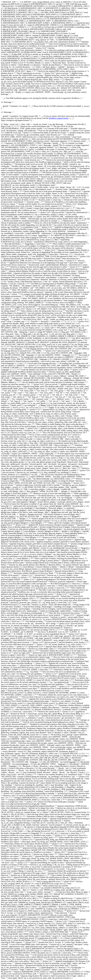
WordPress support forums (59, 118)
